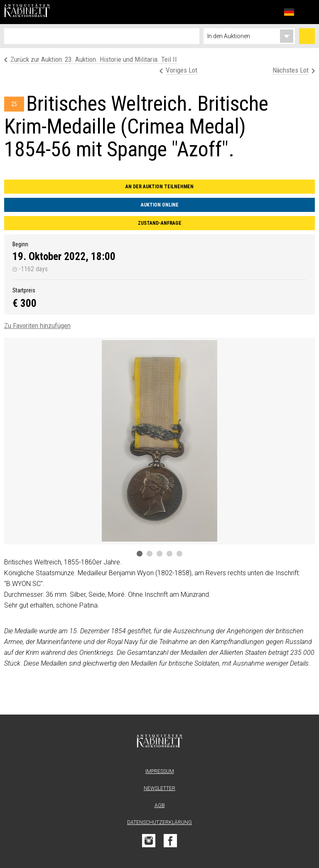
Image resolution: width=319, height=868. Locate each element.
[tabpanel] (159, 441)
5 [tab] (179, 554)
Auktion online (160, 205)
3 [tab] (159, 554)
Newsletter (159, 788)
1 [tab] (140, 554)
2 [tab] (150, 554)
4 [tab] (169, 554)
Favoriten (271, 12)
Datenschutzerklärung (159, 822)
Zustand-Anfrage (160, 223)
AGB (160, 805)
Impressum (160, 771)
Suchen (307, 36)
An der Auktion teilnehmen (159, 187)
